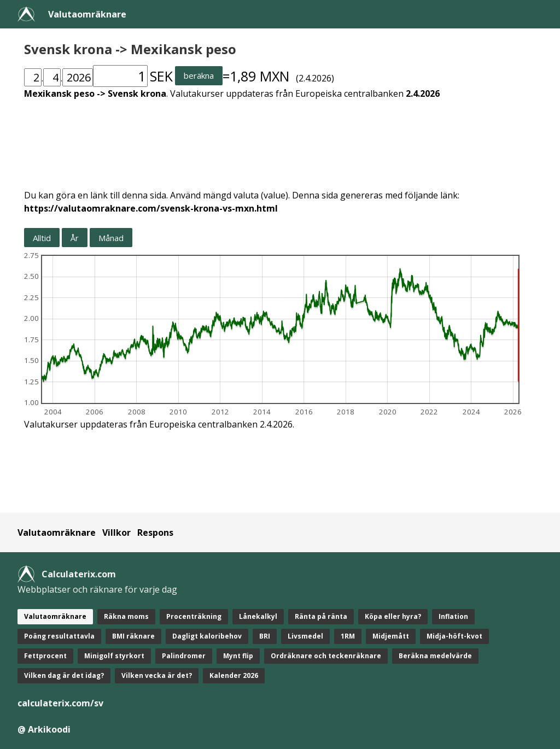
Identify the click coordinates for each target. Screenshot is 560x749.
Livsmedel (305, 636)
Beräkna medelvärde (435, 656)
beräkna (199, 75)
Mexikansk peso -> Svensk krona (95, 93)
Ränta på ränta (321, 616)
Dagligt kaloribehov (207, 636)
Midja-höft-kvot (454, 636)
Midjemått (391, 636)
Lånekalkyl (258, 616)
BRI (265, 636)
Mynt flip (238, 656)
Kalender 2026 (234, 675)
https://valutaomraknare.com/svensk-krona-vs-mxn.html (151, 208)
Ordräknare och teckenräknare (326, 656)
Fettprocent (45, 656)
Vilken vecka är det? (157, 675)
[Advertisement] (280, 138)
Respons (155, 533)
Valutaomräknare (87, 14)
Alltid (42, 238)
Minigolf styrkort (114, 656)
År (75, 238)
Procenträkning (194, 616)
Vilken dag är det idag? (64, 675)
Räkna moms (126, 616)
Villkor (116, 533)
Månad (111, 238)
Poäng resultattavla (59, 636)
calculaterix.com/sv (60, 703)
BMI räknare (133, 636)
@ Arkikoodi (44, 729)
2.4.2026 (423, 93)
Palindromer (184, 656)
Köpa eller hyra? (393, 616)
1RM (348, 636)
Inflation (453, 616)
